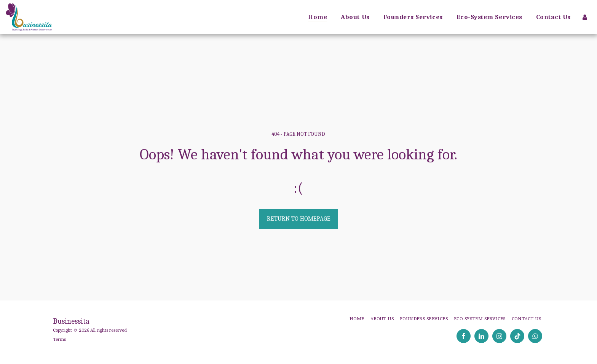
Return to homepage (299, 219)
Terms (59, 339)
